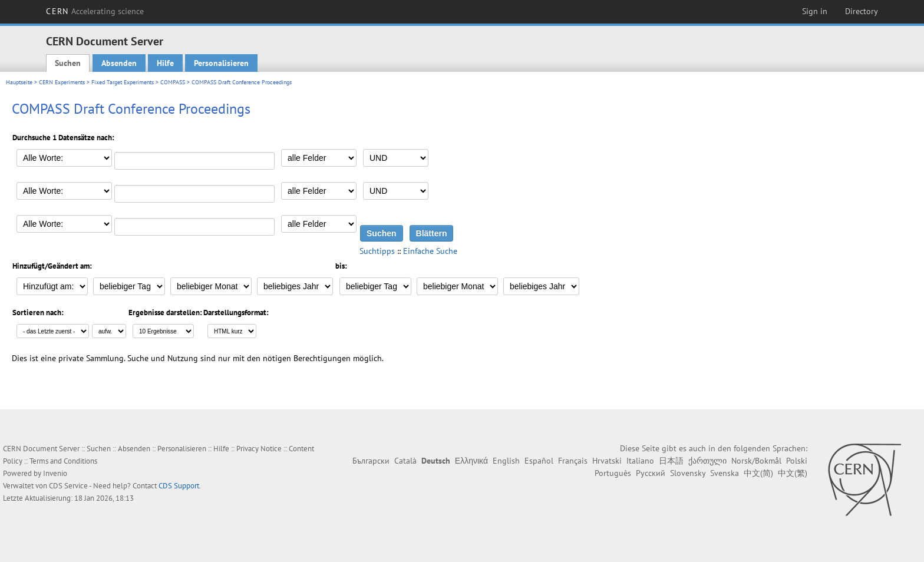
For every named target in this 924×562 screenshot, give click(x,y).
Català (405, 461)
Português (613, 473)
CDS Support (179, 486)
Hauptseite (19, 82)
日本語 (671, 461)
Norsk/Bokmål (756, 461)
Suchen (68, 63)
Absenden (119, 63)
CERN (95, 11)
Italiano (640, 461)
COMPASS (173, 82)
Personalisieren (221, 63)
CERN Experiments (62, 82)
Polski (797, 461)
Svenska (725, 473)
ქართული (707, 461)
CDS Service (68, 486)
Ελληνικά (471, 461)
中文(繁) (793, 473)
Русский (651, 473)
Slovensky (688, 473)
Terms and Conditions (63, 461)
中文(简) (758, 473)
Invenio (55, 473)
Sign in (815, 11)
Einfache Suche (430, 251)
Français (573, 461)
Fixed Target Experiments (123, 82)
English (506, 461)
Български (371, 461)
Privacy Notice (259, 449)
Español (539, 461)
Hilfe (165, 63)
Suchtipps (377, 251)
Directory (862, 11)
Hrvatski (607, 461)
